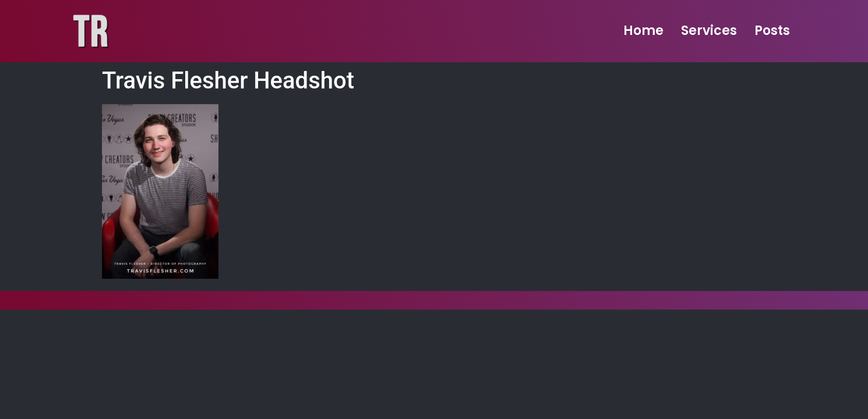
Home (643, 31)
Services (709, 31)
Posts (772, 31)
